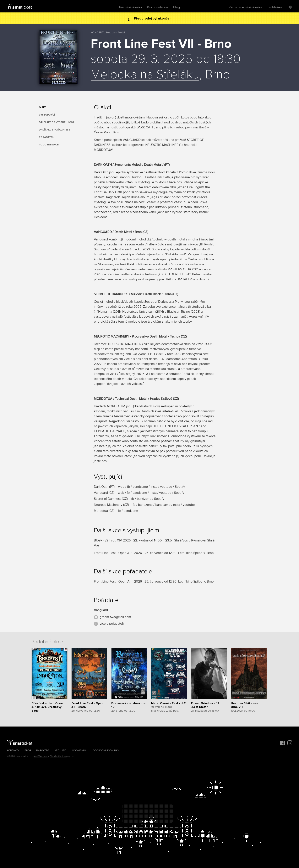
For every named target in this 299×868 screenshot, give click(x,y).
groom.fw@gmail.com (115, 617)
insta (154, 487)
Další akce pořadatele (54, 130)
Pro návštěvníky (131, 7)
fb (129, 487)
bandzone (140, 493)
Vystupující (47, 115)
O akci (43, 107)
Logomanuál (79, 750)
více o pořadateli (112, 624)
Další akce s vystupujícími (57, 122)
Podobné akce (49, 145)
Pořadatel (46, 137)
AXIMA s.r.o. (41, 756)
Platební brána (58, 756)
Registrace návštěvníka (245, 7)
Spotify (180, 487)
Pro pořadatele (158, 7)
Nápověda (43, 750)
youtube (166, 487)
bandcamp (140, 487)
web (121, 487)
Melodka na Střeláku (145, 75)
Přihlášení (276, 7)
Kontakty (13, 750)
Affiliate (60, 750)
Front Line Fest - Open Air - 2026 (118, 553)
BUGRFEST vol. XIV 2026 (112, 540)
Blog (176, 7)
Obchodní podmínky (106, 750)
